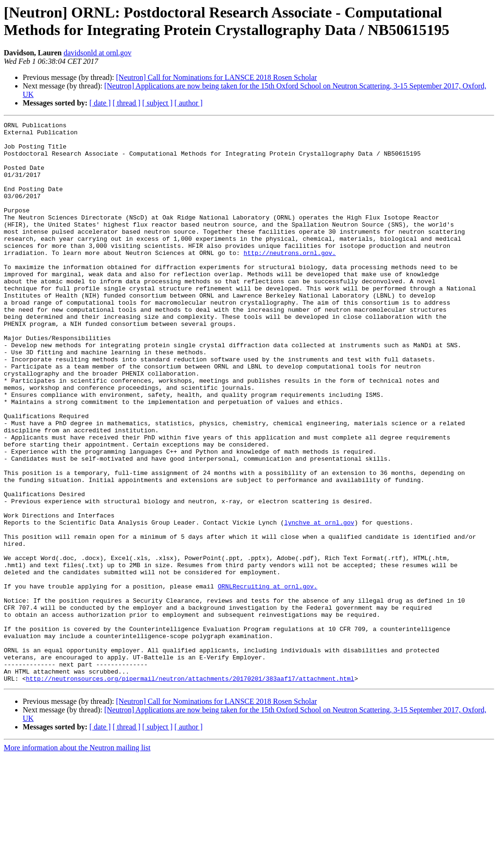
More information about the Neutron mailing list (77, 860)
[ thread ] (127, 103)
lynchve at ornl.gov (319, 603)
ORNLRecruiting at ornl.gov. (267, 680)
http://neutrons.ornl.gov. (290, 280)
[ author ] (189, 103)
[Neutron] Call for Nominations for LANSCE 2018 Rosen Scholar (216, 77)
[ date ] (100, 103)
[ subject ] (157, 103)
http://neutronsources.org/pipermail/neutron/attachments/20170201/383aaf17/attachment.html (190, 790)
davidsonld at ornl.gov (97, 53)
